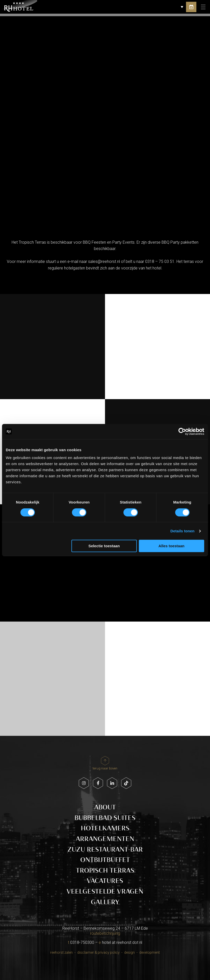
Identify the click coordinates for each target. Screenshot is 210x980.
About (105, 807)
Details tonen (182, 531)
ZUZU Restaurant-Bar (105, 849)
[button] (177, 7)
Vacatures (105, 881)
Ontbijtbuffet (105, 860)
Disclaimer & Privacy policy (98, 952)
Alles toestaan (172, 546)
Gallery (105, 902)
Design (129, 952)
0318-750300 (82, 942)
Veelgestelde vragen (105, 891)
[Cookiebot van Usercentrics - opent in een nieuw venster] (182, 431)
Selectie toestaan (104, 546)
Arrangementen (105, 839)
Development (150, 952)
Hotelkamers (105, 828)
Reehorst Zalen (61, 952)
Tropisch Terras (105, 870)
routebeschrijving (105, 933)
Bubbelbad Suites (105, 818)
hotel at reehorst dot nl (122, 942)
